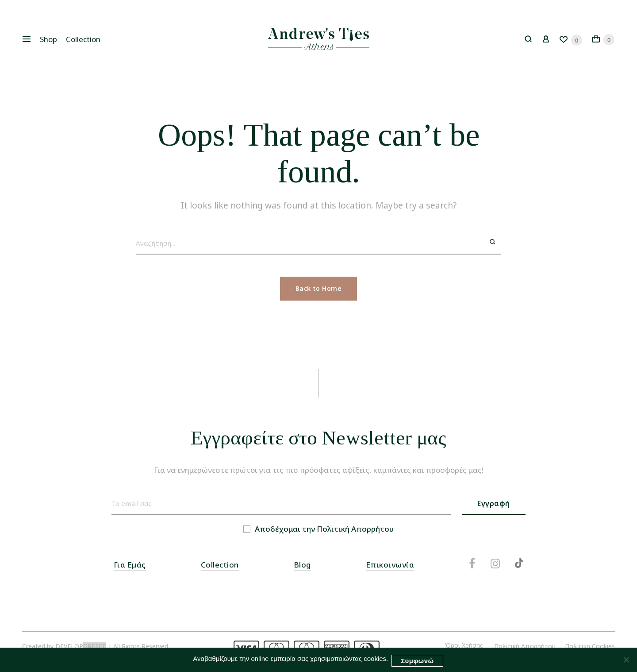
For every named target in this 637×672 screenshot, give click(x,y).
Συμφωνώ (418, 662)
